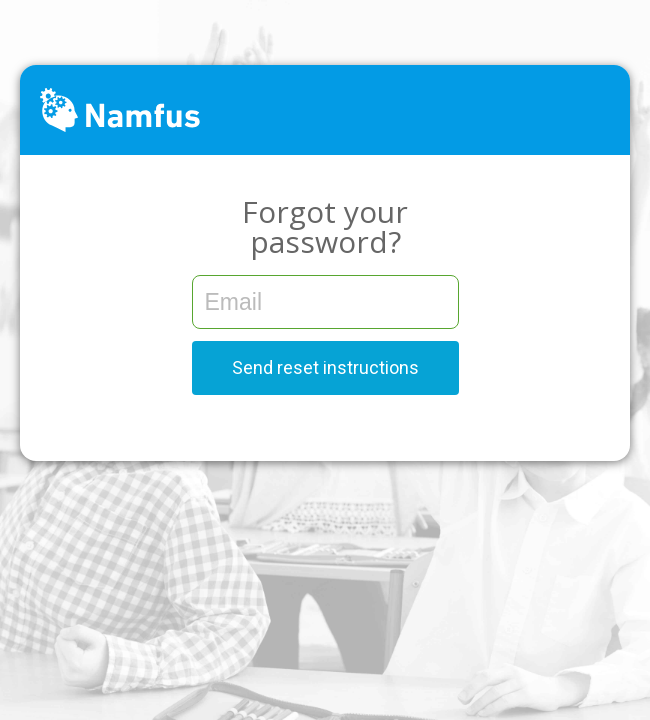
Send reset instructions (325, 367)
